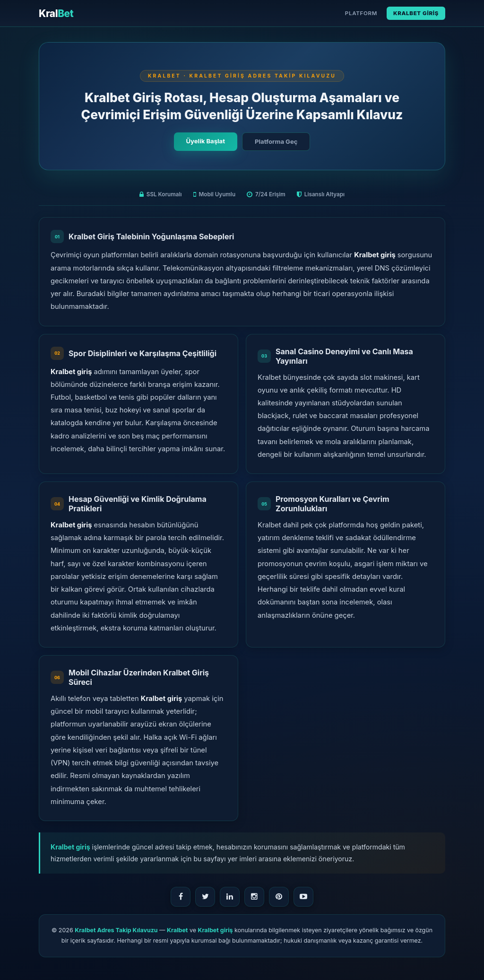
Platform (361, 13)
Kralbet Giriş (416, 13)
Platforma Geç (276, 141)
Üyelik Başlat (206, 141)
